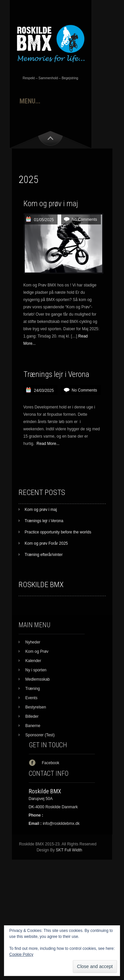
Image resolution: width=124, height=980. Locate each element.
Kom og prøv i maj (51, 204)
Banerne (33, 726)
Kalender (33, 661)
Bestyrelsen (36, 707)
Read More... (48, 444)
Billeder (32, 716)
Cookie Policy (21, 954)
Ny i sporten (36, 670)
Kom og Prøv (37, 651)
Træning (33, 689)
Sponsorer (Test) (40, 735)
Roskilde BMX (41, 585)
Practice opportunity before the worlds (58, 532)
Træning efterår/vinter (44, 555)
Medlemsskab (38, 679)
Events (32, 698)
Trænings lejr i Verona (56, 374)
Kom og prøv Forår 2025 (46, 543)
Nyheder (33, 642)
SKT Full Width (69, 850)
